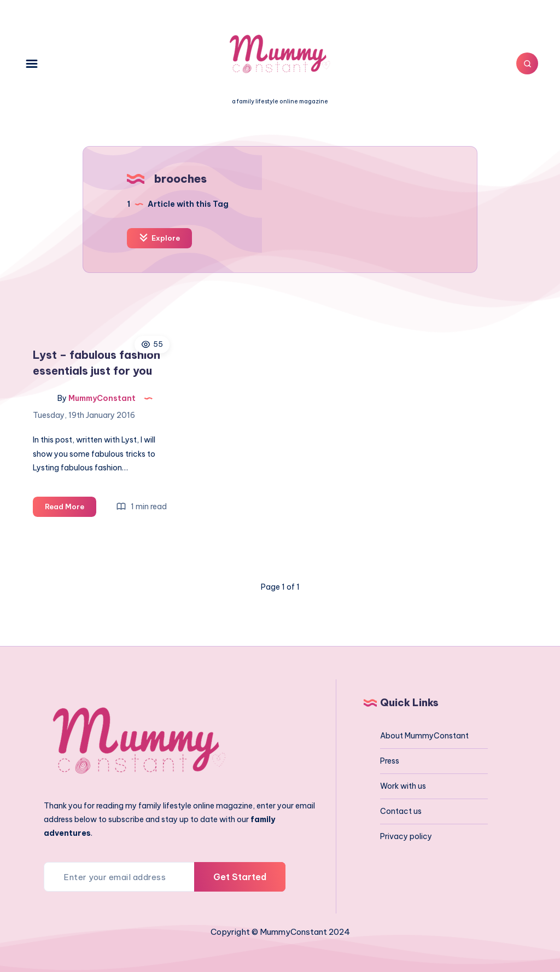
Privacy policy (406, 836)
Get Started (240, 877)
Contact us (401, 811)
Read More (71, 508)
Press (390, 761)
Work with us (403, 786)
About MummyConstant (424, 736)
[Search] (527, 63)
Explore (159, 238)
